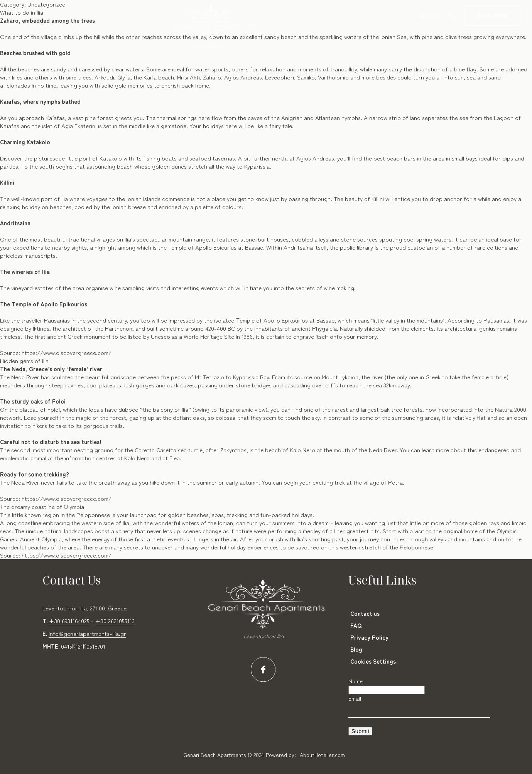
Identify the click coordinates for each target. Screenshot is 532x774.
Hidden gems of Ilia (24, 361)
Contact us (365, 613)
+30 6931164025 (69, 621)
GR (435, 16)
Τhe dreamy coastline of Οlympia (42, 506)
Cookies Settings (373, 661)
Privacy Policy (369, 637)
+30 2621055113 (115, 621)
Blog (356, 649)
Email (355, 698)
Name (356, 681)
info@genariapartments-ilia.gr (87, 633)
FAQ (356, 625)
